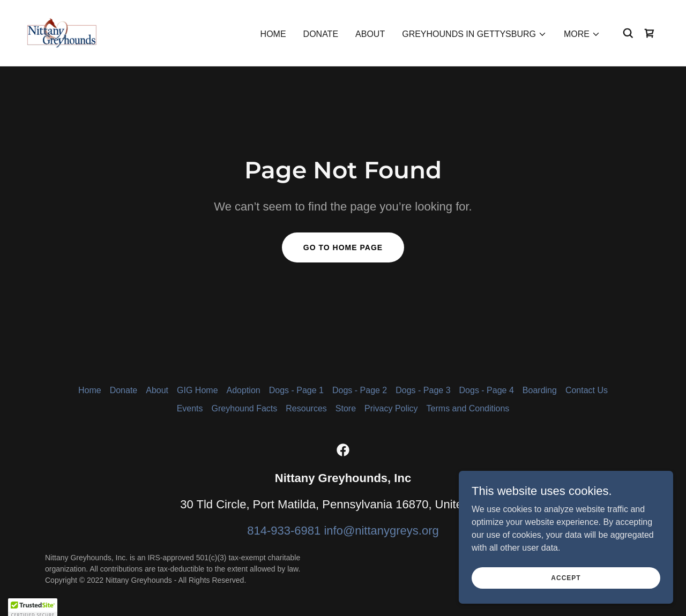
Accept (566, 599)
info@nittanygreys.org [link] (381, 531)
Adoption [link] (244, 390)
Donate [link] (321, 34)
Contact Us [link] (587, 390)
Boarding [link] (540, 390)
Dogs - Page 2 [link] (360, 390)
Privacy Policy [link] (391, 408)
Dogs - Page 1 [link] (296, 390)
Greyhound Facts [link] (245, 408)
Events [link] (190, 408)
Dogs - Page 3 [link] (423, 390)
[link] (62, 32)
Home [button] (90, 390)
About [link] (370, 34)
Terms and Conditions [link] (468, 408)
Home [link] (273, 34)
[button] (474, 34)
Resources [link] (306, 408)
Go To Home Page (343, 247)
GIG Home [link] (197, 390)
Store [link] (346, 408)
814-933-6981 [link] (284, 531)
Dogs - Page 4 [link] (487, 390)
